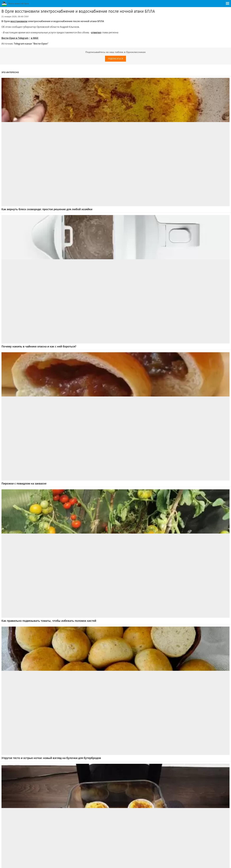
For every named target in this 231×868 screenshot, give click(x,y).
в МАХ (35, 38)
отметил (96, 32)
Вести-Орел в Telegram (15, 38)
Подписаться (115, 59)
